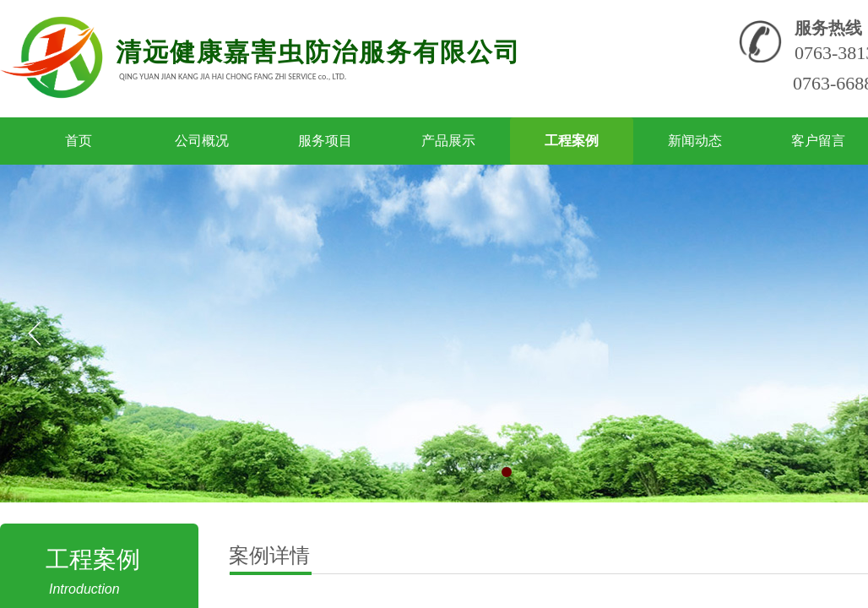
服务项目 (325, 141)
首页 (79, 141)
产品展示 (448, 141)
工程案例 (572, 141)
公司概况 (202, 141)
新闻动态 (695, 141)
